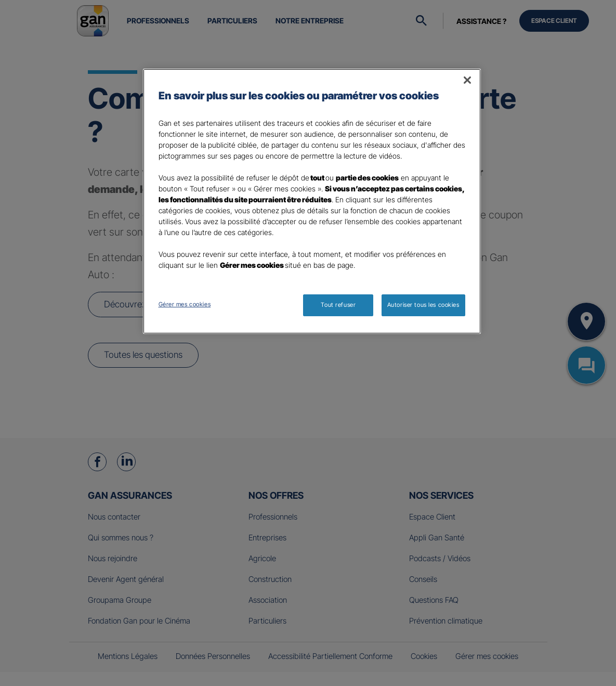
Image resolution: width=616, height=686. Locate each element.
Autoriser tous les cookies (423, 305)
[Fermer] (467, 80)
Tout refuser (338, 305)
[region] (312, 201)
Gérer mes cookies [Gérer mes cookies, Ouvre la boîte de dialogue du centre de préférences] (185, 304)
